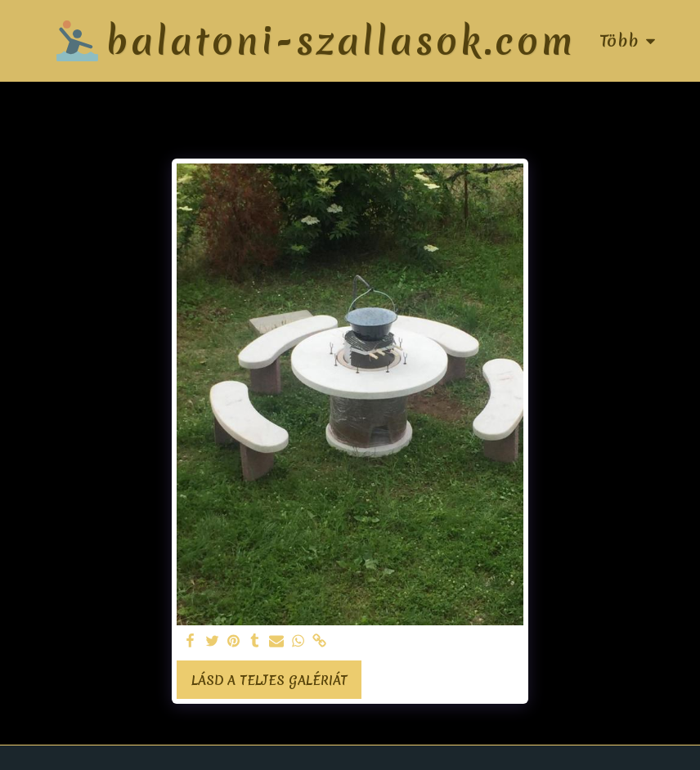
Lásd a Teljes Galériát (269, 680)
